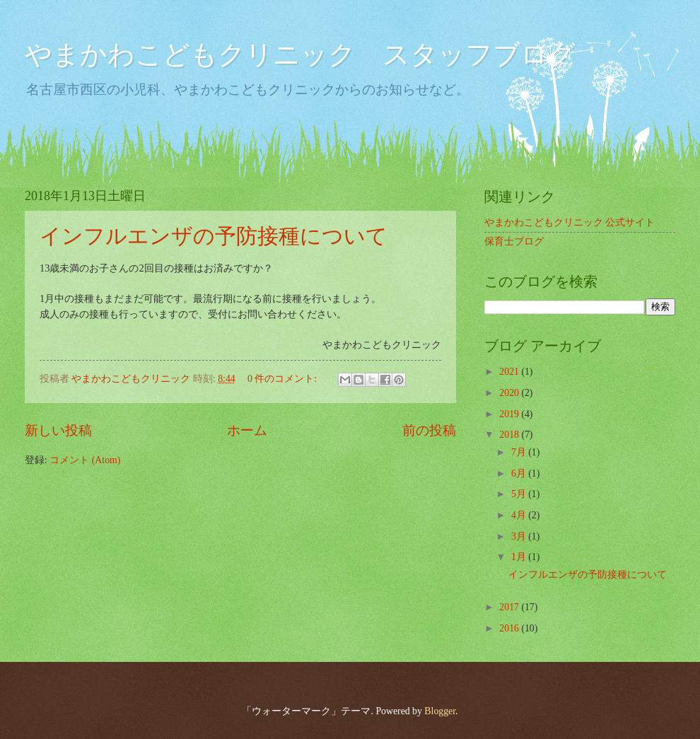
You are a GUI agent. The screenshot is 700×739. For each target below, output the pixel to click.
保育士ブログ (514, 242)
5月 (520, 494)
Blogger (440, 711)
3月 (520, 536)
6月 (520, 473)
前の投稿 (429, 430)
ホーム (247, 430)
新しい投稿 (58, 430)
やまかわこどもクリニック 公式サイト (570, 222)
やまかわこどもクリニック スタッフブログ (300, 54)
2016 (510, 628)
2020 (510, 393)
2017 (510, 607)
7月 (520, 452)
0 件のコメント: (284, 379)
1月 (520, 557)
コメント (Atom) (85, 460)
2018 (510, 435)
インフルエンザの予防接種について (214, 236)
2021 (510, 372)
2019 (510, 414)
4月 (520, 515)
